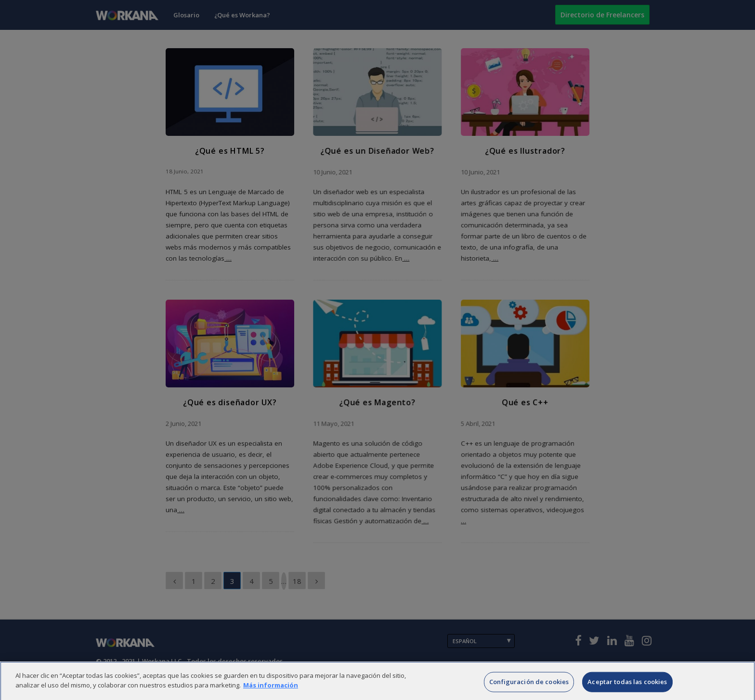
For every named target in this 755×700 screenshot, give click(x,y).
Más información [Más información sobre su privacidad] (271, 693)
